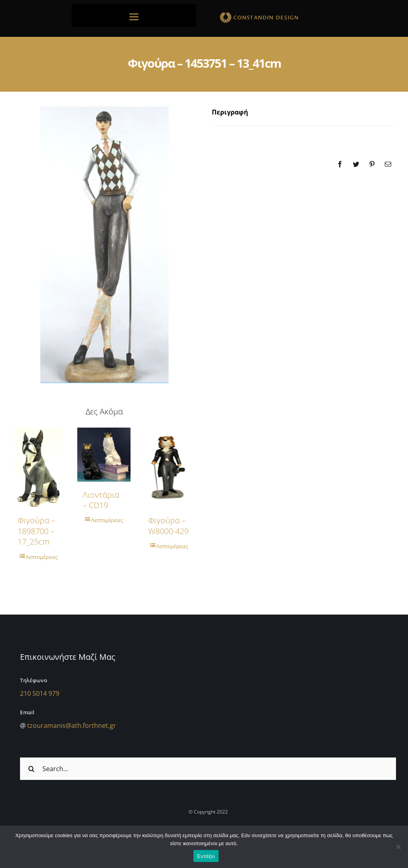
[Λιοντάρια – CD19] (104, 455)
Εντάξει (206, 856)
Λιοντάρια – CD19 (101, 500)
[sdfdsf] (274, 13)
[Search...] (208, 769)
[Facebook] (340, 164)
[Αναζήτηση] (31, 769)
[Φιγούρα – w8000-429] (169, 468)
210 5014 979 (40, 693)
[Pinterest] (372, 164)
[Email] (388, 164)
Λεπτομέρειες (42, 557)
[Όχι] (398, 847)
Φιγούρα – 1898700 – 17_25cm (36, 531)
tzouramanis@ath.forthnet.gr (72, 725)
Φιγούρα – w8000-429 (168, 525)
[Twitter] (356, 164)
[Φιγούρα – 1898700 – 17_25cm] (39, 468)
